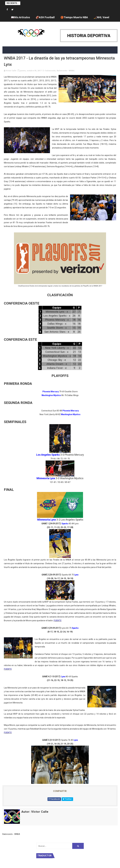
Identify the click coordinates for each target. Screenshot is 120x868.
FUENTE (58, 621)
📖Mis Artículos (20, 17)
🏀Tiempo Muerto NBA (74, 17)
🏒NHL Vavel (101, 17)
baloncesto (50, 71)
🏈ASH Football (45, 17)
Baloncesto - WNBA (66, 71)
